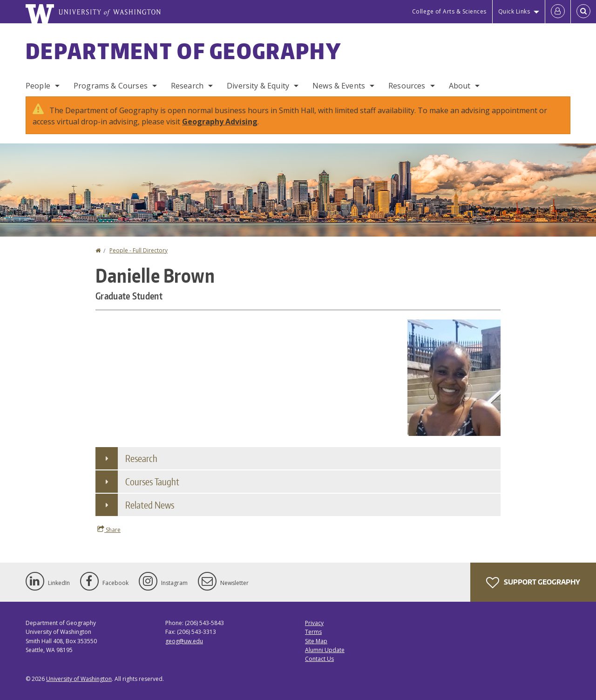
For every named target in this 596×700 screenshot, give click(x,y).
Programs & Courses (111, 86)
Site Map (316, 641)
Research (187, 86)
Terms (313, 632)
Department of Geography (183, 51)
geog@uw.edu (184, 641)
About (460, 86)
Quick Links (514, 11)
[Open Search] (583, 12)
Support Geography (533, 583)
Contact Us (319, 659)
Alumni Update (325, 650)
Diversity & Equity (258, 86)
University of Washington (79, 679)
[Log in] (558, 12)
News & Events (339, 86)
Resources (407, 86)
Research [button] (141, 458)
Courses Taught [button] (152, 482)
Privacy (314, 623)
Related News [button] (150, 505)
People (38, 86)
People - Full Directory (139, 250)
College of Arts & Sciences (449, 11)
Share (109, 530)
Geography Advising (220, 122)
